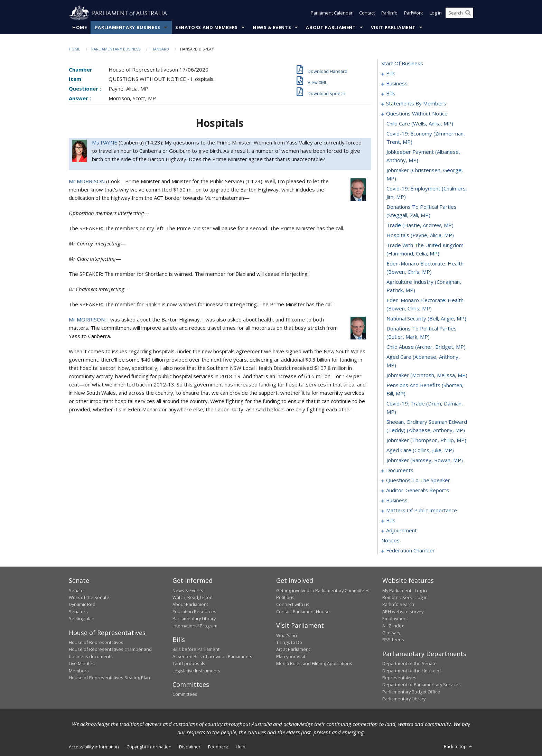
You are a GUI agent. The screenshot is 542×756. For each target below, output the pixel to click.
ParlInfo (389, 13)
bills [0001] (391, 74)
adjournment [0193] (401, 531)
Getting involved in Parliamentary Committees (323, 590)
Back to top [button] (459, 746)
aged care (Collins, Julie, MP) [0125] (420, 450)
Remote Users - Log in (405, 597)
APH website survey (403, 612)
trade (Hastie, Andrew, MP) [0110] (420, 225)
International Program (195, 626)
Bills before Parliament (196, 650)
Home (80, 27)
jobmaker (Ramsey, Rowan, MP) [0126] (425, 460)
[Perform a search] (468, 13)
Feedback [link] (218, 747)
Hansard (160, 49)
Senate (76, 590)
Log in (436, 13)
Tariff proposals (189, 664)
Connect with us (293, 605)
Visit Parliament (393, 27)
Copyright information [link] (149, 747)
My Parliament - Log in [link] (405, 590)
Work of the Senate (89, 597)
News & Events (272, 27)
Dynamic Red (82, 605)
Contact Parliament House (303, 612)
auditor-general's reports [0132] (418, 491)
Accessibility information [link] (94, 747)
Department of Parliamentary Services (422, 685)
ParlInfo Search (398, 605)
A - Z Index (393, 626)
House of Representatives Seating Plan (109, 678)
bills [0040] (391, 94)
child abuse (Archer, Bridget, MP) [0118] (426, 347)
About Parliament (331, 27)
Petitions (285, 597)
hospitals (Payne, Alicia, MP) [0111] (420, 235)
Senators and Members (207, 27)
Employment (395, 619)
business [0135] (397, 501)
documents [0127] (400, 470)
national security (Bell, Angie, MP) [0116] (426, 319)
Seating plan (82, 619)
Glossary (391, 633)
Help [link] (241, 747)
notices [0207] (390, 541)
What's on (287, 635)
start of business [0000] (402, 64)
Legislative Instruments (196, 671)
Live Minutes (82, 664)
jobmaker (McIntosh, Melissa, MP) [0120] (427, 375)
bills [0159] (391, 521)
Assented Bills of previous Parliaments (212, 656)
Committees (185, 694)
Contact (367, 13)
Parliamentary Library (194, 619)
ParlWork (414, 13)
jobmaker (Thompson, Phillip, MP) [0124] (426, 440)
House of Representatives (96, 642)
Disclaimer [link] (190, 747)
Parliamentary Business (128, 27)
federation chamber (410, 551)
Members (79, 671)
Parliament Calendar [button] (332, 13)
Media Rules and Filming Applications (314, 664)
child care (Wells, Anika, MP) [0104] (420, 124)
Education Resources (194, 612)
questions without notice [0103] (417, 114)
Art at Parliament (293, 650)
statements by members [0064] (416, 104)
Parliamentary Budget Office (411, 692)
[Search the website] (459, 13)
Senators (78, 612)
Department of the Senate (409, 664)
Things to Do (289, 642)
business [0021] (397, 84)
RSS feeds (393, 640)
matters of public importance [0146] (422, 511)
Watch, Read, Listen (193, 597)
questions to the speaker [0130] (418, 480)
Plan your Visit (291, 656)
